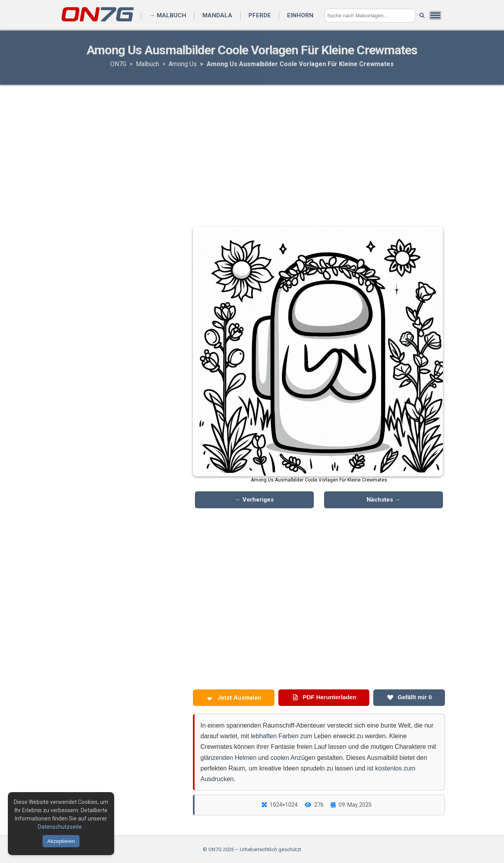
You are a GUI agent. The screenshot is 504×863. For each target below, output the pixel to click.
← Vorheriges (254, 500)
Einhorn (300, 15)
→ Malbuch (168, 15)
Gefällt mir (409, 697)
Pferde (260, 15)
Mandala (217, 15)
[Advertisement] (252, 148)
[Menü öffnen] (435, 15)
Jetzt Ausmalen (234, 698)
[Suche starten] (422, 16)
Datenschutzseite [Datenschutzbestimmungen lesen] (60, 827)
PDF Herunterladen (324, 697)
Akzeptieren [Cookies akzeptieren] (61, 841)
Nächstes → (384, 500)
